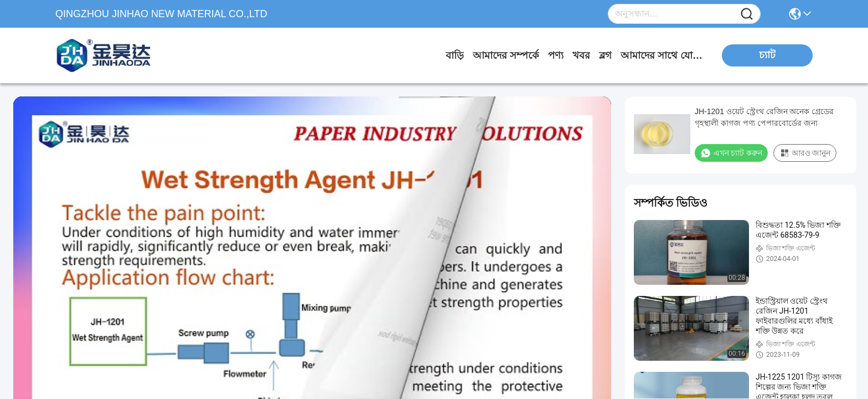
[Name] (747, 14)
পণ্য (556, 55)
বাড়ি (455, 55)
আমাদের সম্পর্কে (506, 55)
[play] (312, 265)
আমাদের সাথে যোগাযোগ (662, 55)
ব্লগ (605, 55)
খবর (581, 55)
